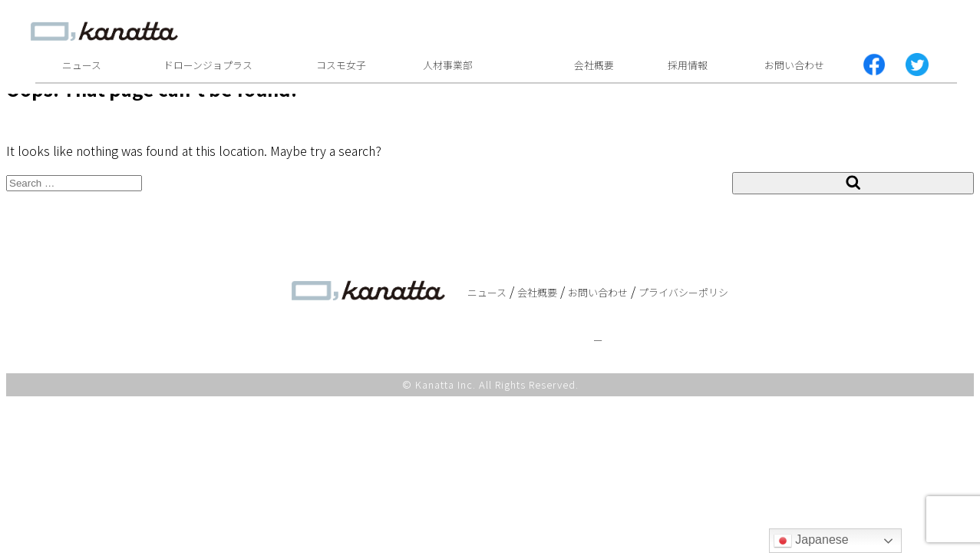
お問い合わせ (794, 65)
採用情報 (688, 65)
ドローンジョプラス (208, 65)
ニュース (82, 65)
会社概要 (594, 65)
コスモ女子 (341, 65)
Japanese (811, 541)
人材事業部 (448, 65)
